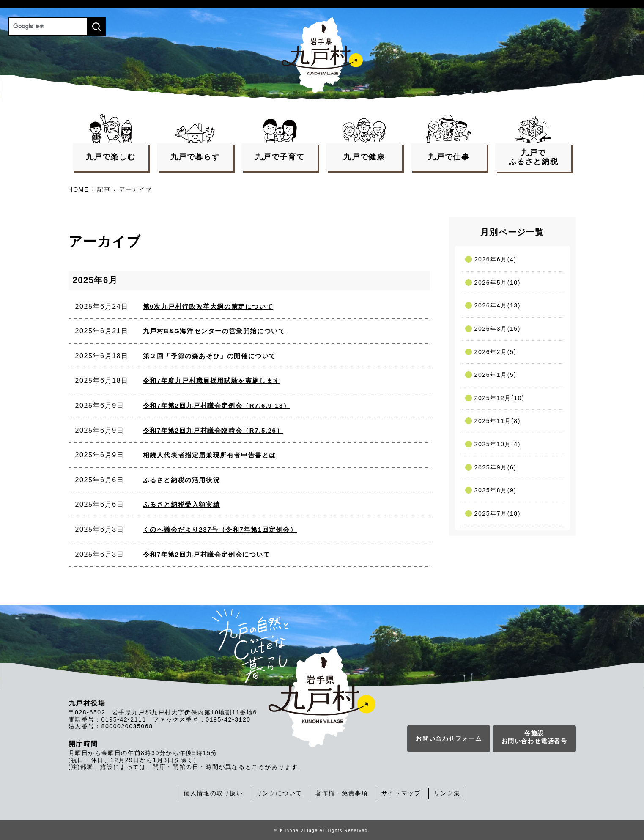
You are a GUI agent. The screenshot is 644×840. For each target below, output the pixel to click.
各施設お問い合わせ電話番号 (534, 737)
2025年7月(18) (497, 513)
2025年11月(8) (497, 421)
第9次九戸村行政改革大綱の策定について (208, 306)
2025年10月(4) (497, 444)
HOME (79, 189)
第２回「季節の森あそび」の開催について (210, 356)
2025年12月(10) (500, 398)
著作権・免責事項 (342, 793)
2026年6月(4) (496, 259)
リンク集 (447, 793)
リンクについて (279, 793)
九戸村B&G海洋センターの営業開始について (214, 331)
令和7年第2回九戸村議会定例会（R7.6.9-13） (217, 405)
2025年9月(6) (496, 467)
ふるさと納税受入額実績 (182, 504)
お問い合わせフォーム (449, 738)
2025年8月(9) (496, 490)
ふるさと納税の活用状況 (182, 480)
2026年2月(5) (496, 352)
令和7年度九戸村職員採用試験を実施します (212, 380)
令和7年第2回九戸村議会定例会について (207, 554)
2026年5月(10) (497, 283)
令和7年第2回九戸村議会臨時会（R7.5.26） (213, 430)
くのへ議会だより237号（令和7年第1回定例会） (220, 529)
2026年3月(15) (497, 329)
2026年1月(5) (496, 375)
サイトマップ (401, 793)
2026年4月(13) (497, 305)
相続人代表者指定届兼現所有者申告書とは (210, 455)
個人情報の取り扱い (213, 793)
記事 (104, 189)
